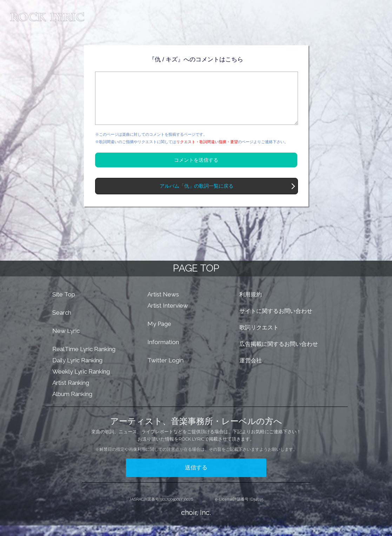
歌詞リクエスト (259, 338)
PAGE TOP (196, 279)
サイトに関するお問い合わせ (276, 321)
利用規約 (251, 305)
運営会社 (251, 371)
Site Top (64, 305)
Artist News (163, 305)
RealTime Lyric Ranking (84, 360)
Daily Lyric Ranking (77, 371)
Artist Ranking (71, 393)
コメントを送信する (196, 170)
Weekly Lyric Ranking (81, 382)
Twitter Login (165, 371)
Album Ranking (72, 404)
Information (163, 353)
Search (62, 323)
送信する (196, 478)
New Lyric (66, 341)
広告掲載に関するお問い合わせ (279, 354)
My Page (159, 334)
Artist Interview (168, 316)
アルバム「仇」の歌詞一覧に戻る (197, 197)
